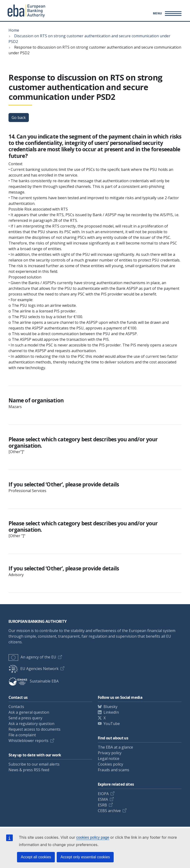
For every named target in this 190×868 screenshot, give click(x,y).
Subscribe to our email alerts (34, 764)
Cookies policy (110, 764)
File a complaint (22, 735)
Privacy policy (110, 753)
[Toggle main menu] (166, 13)
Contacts (16, 707)
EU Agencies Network (34, 669)
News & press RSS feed (29, 770)
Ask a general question (29, 712)
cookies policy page (93, 837)
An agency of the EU (32, 657)
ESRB (102, 805)
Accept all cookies (36, 857)
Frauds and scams (114, 770)
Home (14, 30)
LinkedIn (111, 712)
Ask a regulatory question (31, 724)
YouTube (112, 724)
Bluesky (110, 707)
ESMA (103, 799)
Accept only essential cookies (85, 857)
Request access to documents (35, 729)
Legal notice (109, 758)
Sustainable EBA (34, 681)
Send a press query (25, 718)
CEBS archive (109, 811)
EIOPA (103, 794)
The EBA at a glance (115, 747)
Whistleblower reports (28, 741)
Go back (19, 118)
